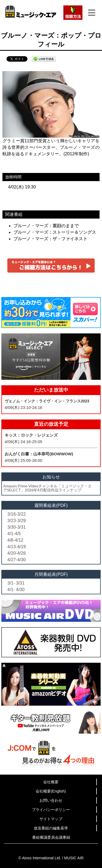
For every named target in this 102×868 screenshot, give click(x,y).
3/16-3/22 (17, 514)
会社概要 (51, 782)
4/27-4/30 (17, 560)
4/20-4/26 (17, 553)
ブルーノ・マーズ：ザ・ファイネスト (50, 239)
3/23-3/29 (17, 521)
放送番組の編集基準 (51, 828)
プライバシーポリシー (51, 810)
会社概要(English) (51, 791)
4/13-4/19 (17, 547)
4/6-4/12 (15, 540)
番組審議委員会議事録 (51, 837)
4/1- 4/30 (16, 590)
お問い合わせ (51, 800)
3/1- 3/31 (16, 583)
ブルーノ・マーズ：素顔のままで (46, 226)
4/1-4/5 (14, 534)
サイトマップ (51, 819)
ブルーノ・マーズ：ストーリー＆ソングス (55, 232)
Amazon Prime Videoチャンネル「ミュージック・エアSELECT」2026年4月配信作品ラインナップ (47, 488)
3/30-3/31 (17, 527)
